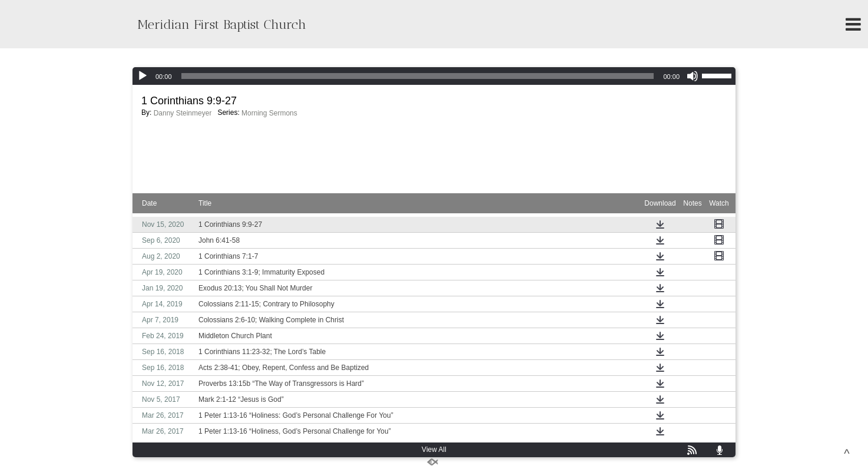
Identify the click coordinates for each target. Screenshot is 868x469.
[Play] (143, 76)
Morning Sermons (269, 113)
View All (434, 450)
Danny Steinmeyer (183, 113)
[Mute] (693, 76)
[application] (434, 76)
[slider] (418, 76)
